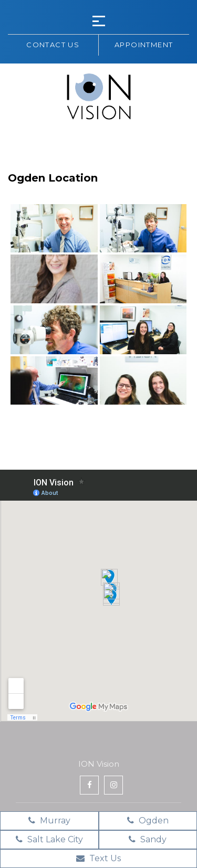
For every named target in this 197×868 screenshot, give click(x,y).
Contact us (53, 45)
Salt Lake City (49, 839)
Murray (49, 821)
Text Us (98, 858)
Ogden (148, 821)
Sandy (148, 839)
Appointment (144, 45)
